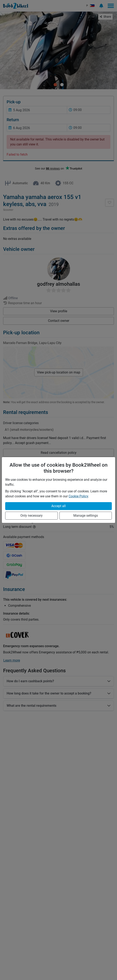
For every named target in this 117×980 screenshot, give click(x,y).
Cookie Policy (78, 496)
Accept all (58, 506)
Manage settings (86, 516)
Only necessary (31, 516)
